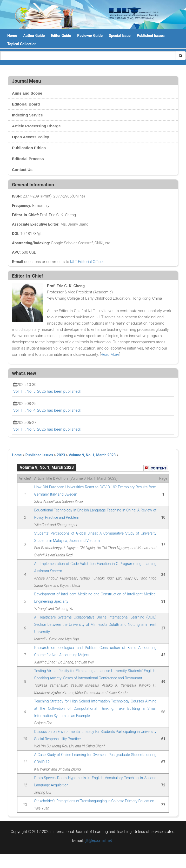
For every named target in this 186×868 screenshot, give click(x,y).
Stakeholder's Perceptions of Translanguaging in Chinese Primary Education (94, 801)
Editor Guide (61, 36)
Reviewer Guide (90, 36)
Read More (110, 354)
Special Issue (120, 36)
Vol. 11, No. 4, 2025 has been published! (47, 410)
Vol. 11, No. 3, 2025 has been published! (47, 429)
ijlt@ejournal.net (98, 840)
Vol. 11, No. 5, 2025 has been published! (47, 391)
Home (12, 36)
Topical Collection (22, 44)
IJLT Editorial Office (86, 262)
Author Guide (34, 36)
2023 (61, 455)
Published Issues (151, 36)
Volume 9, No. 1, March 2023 (92, 455)
